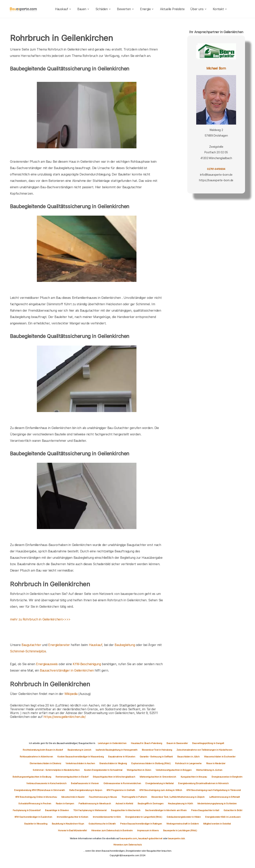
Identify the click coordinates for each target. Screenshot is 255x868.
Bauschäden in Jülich (188, 757)
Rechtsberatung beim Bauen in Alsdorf (43, 750)
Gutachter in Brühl (233, 810)
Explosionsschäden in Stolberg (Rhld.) (151, 763)
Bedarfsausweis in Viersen (85, 783)
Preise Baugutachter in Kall (205, 810)
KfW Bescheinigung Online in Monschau (36, 797)
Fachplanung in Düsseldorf (27, 810)
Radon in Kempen (65, 804)
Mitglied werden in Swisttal (217, 824)
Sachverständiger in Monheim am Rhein (166, 810)
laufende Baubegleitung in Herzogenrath (116, 750)
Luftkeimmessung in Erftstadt (225, 797)
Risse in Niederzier (216, 763)
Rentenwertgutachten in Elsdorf (72, 777)
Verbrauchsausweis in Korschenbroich (46, 783)
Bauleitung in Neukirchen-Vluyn (68, 824)
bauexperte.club (177, 838)
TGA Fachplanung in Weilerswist (90, 810)
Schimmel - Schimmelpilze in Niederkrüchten (56, 770)
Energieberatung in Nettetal (159, 783)
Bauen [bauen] (83, 9)
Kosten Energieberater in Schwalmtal (103, 770)
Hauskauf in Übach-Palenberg (146, 743)
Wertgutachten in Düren (139, 770)
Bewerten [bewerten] (126, 9)
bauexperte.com (128, 838)
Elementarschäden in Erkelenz (45, 763)
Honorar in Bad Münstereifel (72, 830)
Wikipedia (71, 694)
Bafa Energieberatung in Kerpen (86, 790)
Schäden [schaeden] (103, 9)
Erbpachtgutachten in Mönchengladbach (114, 777)
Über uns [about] (199, 9)
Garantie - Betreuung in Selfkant (156, 757)
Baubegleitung (125, 645)
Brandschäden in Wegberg (113, 763)
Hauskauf (96, 645)
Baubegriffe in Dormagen (151, 804)
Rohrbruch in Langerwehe (188, 763)
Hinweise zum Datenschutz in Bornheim (112, 830)
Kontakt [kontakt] (220, 9)
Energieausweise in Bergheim (227, 777)
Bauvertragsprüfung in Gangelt (208, 743)
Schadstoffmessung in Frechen (35, 804)
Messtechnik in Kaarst (73, 797)
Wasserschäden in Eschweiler (220, 757)
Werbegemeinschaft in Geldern (182, 824)
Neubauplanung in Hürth (180, 804)
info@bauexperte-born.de (216, 175)
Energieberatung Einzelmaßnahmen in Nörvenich (203, 783)
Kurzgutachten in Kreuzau (194, 777)
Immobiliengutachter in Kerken (73, 817)
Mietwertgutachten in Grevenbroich (158, 777)
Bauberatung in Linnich (79, 750)
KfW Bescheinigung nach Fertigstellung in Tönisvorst (214, 790)
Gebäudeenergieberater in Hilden (184, 817)
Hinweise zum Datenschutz (127, 845)
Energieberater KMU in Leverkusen (223, 817)
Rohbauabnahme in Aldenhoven (36, 757)
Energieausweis (47, 664)
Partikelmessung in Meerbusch (95, 804)
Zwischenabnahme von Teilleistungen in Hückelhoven (204, 750)
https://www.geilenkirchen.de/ (64, 717)
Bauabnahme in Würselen (122, 757)
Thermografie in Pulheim (134, 797)
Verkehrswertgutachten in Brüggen (174, 770)
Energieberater (59, 645)
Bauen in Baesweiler (177, 743)
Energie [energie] (147, 9)
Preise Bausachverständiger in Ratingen (141, 824)
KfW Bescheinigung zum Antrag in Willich (161, 790)
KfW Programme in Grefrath (121, 790)
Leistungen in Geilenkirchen (112, 743)
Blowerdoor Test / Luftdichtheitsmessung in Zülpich (178, 797)
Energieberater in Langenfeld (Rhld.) (144, 817)
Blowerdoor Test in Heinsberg (157, 750)
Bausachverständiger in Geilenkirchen (67, 670)
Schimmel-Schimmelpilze (28, 651)
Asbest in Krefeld (124, 804)
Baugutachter (31, 645)
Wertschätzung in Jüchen (209, 770)
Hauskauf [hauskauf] (63, 9)
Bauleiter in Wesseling (36, 824)
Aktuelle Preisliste (172, 9)
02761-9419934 (216, 169)
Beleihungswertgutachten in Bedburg (32, 777)
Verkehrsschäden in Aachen (80, 763)
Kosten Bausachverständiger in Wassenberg (80, 757)
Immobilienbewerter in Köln (107, 817)
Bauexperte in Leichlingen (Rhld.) (180, 830)
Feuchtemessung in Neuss (103, 797)
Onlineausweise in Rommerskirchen (122, 783)
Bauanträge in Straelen (57, 810)
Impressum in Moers (148, 830)
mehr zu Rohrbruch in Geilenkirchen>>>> (40, 619)
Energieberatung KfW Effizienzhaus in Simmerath (40, 790)
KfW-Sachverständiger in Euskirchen (33, 817)
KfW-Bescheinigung (87, 664)
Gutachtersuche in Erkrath (102, 824)
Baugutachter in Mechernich (126, 810)
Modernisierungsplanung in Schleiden (217, 804)
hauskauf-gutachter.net (150, 838)
